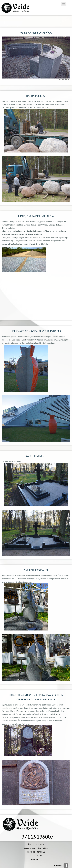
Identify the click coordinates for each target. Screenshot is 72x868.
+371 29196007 (36, 837)
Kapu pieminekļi (36, 851)
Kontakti (36, 858)
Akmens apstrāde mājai (36, 848)
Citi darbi (36, 855)
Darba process (36, 844)
